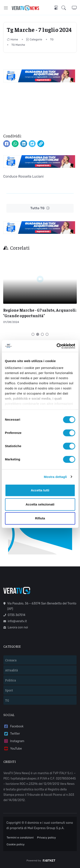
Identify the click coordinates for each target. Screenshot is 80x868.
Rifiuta (40, 518)
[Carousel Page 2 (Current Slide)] (38, 334)
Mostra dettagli (55, 477)
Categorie (34, 39)
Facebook (13, 726)
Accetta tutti (40, 490)
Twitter (12, 734)
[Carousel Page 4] (47, 334)
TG (52, 39)
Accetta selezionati (40, 504)
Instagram (14, 741)
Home (12, 39)
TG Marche (18, 45)
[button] (67, 8)
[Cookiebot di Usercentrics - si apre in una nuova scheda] (57, 346)
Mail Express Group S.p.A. (46, 828)
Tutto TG (40, 208)
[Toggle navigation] (6, 8)
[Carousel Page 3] (42, 334)
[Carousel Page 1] (33, 334)
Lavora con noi (16, 627)
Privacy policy (47, 838)
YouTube (13, 749)
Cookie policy (16, 844)
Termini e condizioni (20, 838)
